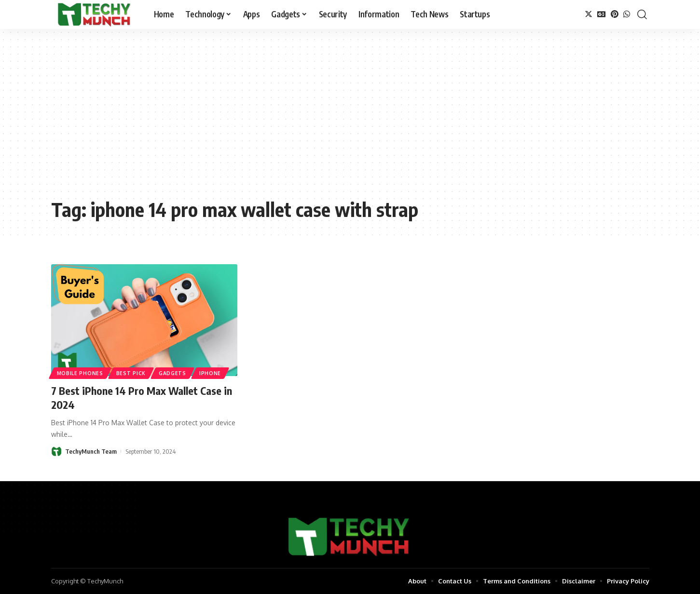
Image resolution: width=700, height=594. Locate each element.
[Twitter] (589, 14)
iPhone (210, 373)
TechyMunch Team (91, 451)
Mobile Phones (80, 373)
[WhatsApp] (627, 14)
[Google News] (602, 14)
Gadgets (172, 373)
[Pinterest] (615, 14)
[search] (642, 14)
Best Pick (131, 373)
